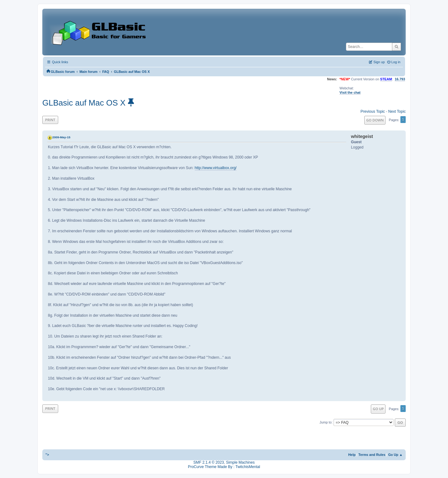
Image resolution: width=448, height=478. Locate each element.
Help (352, 455)
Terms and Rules (372, 455)
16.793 (400, 79)
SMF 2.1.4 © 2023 (209, 462)
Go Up (378, 409)
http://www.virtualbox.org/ (216, 168)
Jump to (326, 422)
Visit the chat (350, 92)
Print (50, 120)
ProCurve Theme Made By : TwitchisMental (224, 467)
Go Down (375, 120)
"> (47, 455)
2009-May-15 (61, 137)
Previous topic (373, 111)
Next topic (397, 111)
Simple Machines (240, 462)
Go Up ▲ (395, 455)
